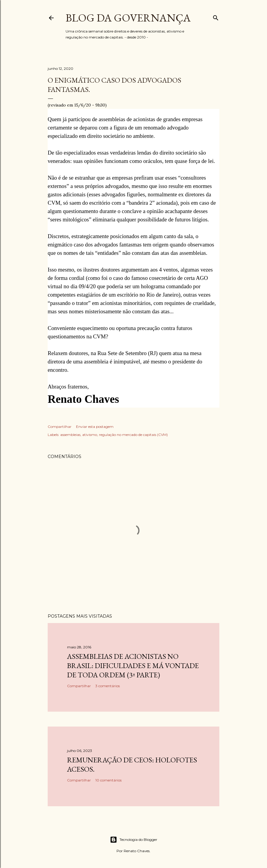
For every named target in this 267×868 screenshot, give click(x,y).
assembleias (70, 435)
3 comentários (108, 686)
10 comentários (108, 780)
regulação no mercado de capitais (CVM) (133, 435)
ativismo (90, 435)
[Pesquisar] (216, 17)
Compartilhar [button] (60, 427)
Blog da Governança (128, 18)
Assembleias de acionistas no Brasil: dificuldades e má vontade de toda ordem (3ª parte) (133, 666)
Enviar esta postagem (95, 427)
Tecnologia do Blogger (134, 840)
